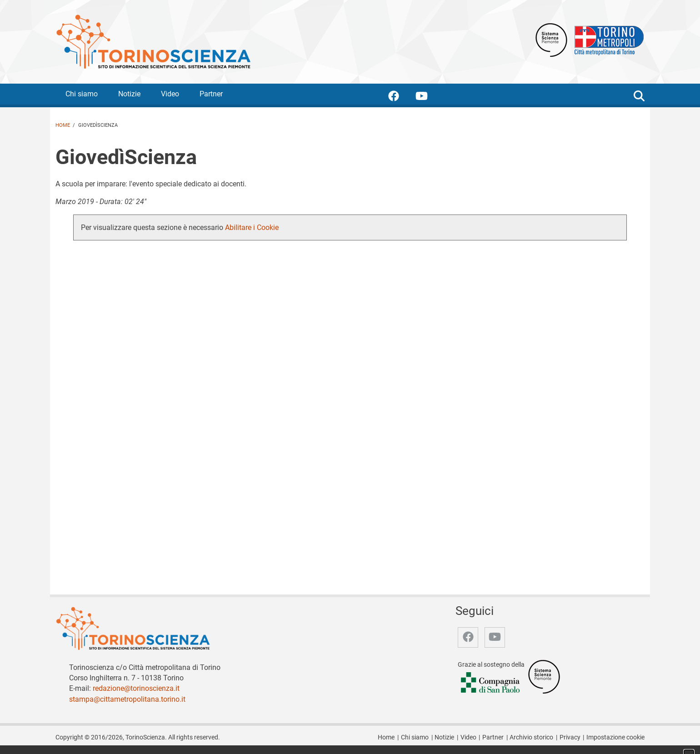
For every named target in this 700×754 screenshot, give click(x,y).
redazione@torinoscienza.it (136, 688)
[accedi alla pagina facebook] (401, 97)
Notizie (129, 94)
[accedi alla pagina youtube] (429, 97)
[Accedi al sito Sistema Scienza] (544, 677)
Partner (211, 94)
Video (170, 94)
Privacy (570, 737)
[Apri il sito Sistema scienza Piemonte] (551, 39)
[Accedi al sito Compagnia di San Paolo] (491, 683)
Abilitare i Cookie (252, 227)
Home (63, 125)
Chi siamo (82, 94)
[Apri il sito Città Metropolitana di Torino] (607, 39)
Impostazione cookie (615, 737)
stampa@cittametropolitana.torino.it (127, 699)
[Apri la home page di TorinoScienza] (153, 41)
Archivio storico (531, 737)
